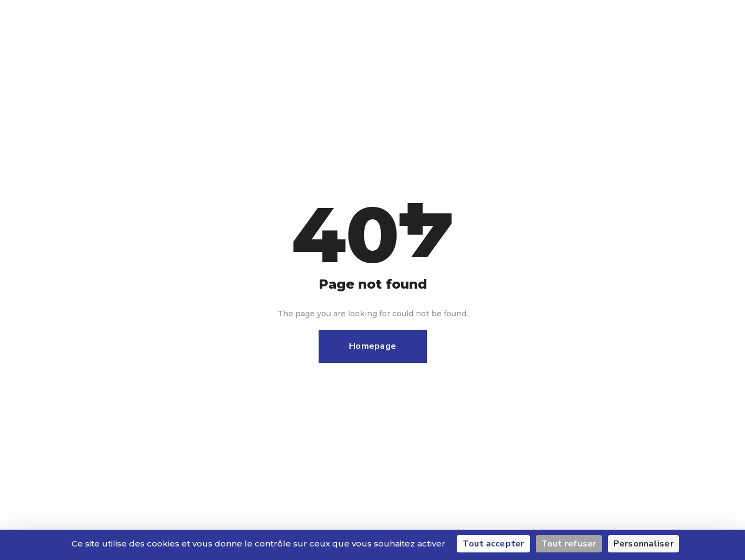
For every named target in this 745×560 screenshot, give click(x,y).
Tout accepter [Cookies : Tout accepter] (493, 544)
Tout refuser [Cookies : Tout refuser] (569, 544)
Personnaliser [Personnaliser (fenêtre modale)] (643, 544)
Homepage (373, 346)
